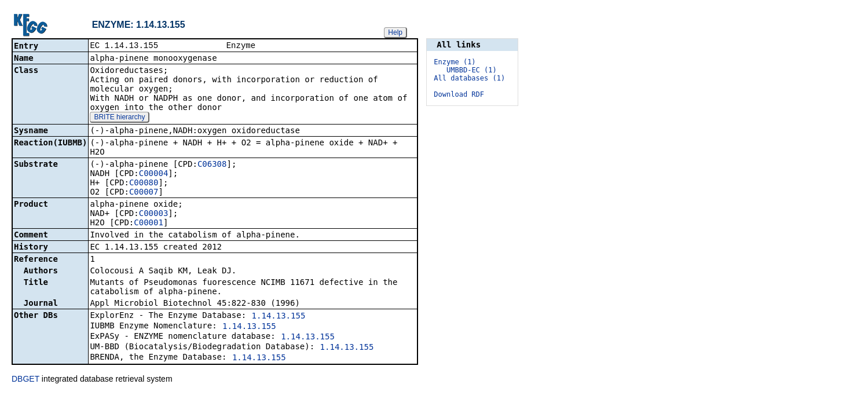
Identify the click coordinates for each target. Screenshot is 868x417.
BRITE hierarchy (119, 118)
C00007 (144, 193)
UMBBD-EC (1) (472, 70)
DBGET (25, 380)
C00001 (149, 224)
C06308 (212, 165)
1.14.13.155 (279, 317)
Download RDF (459, 94)
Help (395, 32)
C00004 (154, 174)
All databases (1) (469, 78)
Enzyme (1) (455, 62)
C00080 (144, 184)
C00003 (154, 214)
